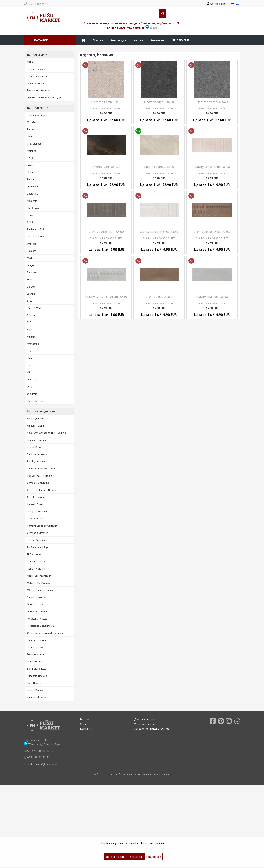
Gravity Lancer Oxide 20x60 (212, 232)
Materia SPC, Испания (39, 583)
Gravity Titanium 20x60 (212, 297)
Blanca (31, 358)
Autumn (31, 337)
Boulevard (33, 194)
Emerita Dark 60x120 (106, 167)
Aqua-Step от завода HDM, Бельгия (47, 433)
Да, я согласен (115, 857)
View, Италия (34, 683)
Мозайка (32, 122)
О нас (84, 724)
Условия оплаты (144, 724)
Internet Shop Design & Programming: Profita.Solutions (140, 774)
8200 (30, 158)
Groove (31, 315)
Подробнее (154, 857)
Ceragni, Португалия (38, 483)
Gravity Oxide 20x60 (159, 297)
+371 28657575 (36, 4)
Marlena (31, 258)
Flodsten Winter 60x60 (212, 102)
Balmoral (32, 251)
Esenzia (31, 294)
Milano (31, 172)
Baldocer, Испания (37, 454)
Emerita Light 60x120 (159, 167)
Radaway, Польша (37, 640)
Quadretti (32, 394)
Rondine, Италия (36, 654)
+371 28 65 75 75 (42, 751)
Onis (29, 387)
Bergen (31, 287)
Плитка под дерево (38, 115)
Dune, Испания (35, 519)
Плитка (98, 40)
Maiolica (31, 151)
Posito (30, 165)
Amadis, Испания (36, 426)
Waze (151, 27)
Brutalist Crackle (36, 237)
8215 (30, 222)
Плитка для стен (36, 69)
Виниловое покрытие (39, 90)
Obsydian (32, 379)
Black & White (35, 308)
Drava (30, 215)
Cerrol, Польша (35, 497)
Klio (29, 372)
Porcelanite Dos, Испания (41, 626)
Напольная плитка (37, 76)
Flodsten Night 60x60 (159, 102)
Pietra (30, 137)
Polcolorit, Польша (37, 619)
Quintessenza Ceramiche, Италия (45, 633)
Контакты (157, 40)
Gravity (31, 301)
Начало (85, 719)
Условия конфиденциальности (153, 729)
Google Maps (50, 744)
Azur (29, 351)
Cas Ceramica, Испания (39, 476)
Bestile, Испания (36, 461)
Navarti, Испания (36, 597)
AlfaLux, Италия (35, 419)
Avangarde (33, 344)
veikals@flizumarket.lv (48, 764)
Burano (31, 179)
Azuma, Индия (35, 447)
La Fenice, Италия (37, 561)
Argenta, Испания (36, 440)
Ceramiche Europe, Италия (41, 490)
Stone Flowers (35, 401)
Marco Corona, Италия (39, 576)
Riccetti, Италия (35, 647)
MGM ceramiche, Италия (40, 590)
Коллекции (118, 40)
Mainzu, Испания (36, 569)
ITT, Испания (34, 554)
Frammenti (33, 187)
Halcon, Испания (36, 540)
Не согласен (135, 857)
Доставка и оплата (146, 719)
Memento (32, 201)
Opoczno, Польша (37, 611)
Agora (30, 329)
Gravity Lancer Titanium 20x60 (106, 297)
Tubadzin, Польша (37, 676)
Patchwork (33, 129)
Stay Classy (33, 208)
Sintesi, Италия (35, 661)
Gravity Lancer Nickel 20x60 (159, 232)
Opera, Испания (36, 604)
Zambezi (32, 272)
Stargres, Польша (37, 669)
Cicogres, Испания (37, 511)
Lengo (30, 265)
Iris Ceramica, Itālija (37, 547)
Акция (138, 40)
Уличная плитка (35, 83)
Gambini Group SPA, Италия (42, 526)
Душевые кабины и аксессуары (45, 97)
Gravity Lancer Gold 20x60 (212, 167)
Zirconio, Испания (37, 697)
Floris (30, 279)
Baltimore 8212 (36, 229)
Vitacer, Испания (36, 690)
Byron (30, 365)
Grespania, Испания (38, 533)
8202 (30, 322)
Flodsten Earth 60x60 (106, 102)
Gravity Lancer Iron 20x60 (106, 232)
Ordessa (32, 244)
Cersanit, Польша (36, 504)
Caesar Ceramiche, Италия (41, 469)
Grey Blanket (34, 144)
